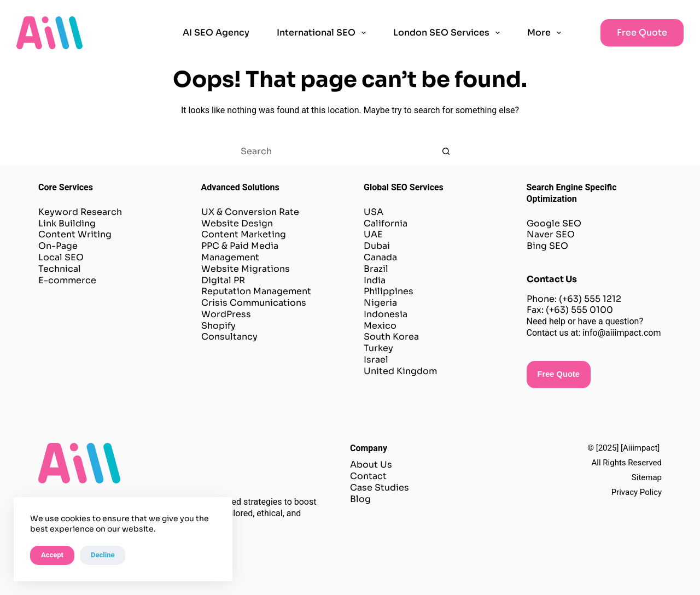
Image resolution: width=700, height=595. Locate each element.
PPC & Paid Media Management (240, 252)
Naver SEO (551, 234)
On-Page (59, 246)
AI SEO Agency (216, 33)
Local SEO (61, 257)
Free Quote (642, 33)
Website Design (237, 223)
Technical (60, 269)
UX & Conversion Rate (250, 212)
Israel (376, 360)
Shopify (218, 326)
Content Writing (75, 234)
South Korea (391, 337)
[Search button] (446, 152)
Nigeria (380, 303)
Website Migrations (246, 269)
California (386, 223)
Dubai (377, 246)
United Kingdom (400, 371)
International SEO (323, 33)
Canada (380, 257)
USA (374, 212)
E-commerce (67, 280)
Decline (103, 555)
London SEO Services (449, 33)
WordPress (226, 314)
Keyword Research (80, 212)
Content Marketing (245, 234)
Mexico (380, 326)
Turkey (378, 348)
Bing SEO (547, 246)
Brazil (376, 269)
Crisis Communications (255, 303)
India (375, 280)
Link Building (67, 223)
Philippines (389, 291)
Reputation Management (256, 291)
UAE (373, 234)
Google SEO (554, 223)
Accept (52, 555)
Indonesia (386, 314)
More (546, 33)
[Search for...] (336, 152)
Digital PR (223, 280)
